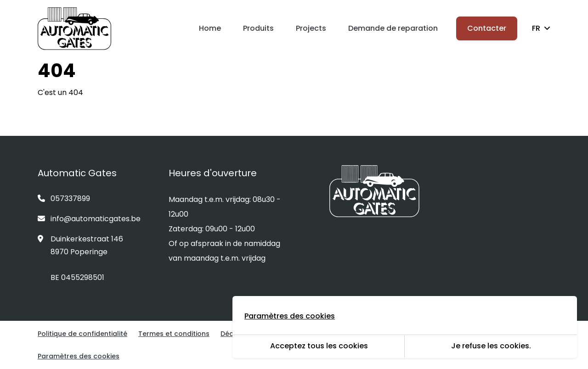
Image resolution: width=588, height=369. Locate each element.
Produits (258, 28)
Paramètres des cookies (79, 356)
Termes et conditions (174, 334)
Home (210, 28)
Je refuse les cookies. (491, 346)
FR (541, 28)
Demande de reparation (393, 28)
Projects (311, 28)
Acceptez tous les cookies (319, 346)
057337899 (64, 198)
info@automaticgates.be (89, 219)
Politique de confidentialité (82, 334)
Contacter (487, 28)
